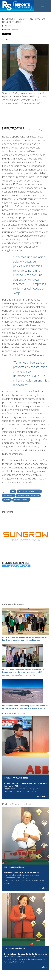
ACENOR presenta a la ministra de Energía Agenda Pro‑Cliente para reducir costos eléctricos (25, 639)
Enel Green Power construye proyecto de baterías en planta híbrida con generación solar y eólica (25, 707)
